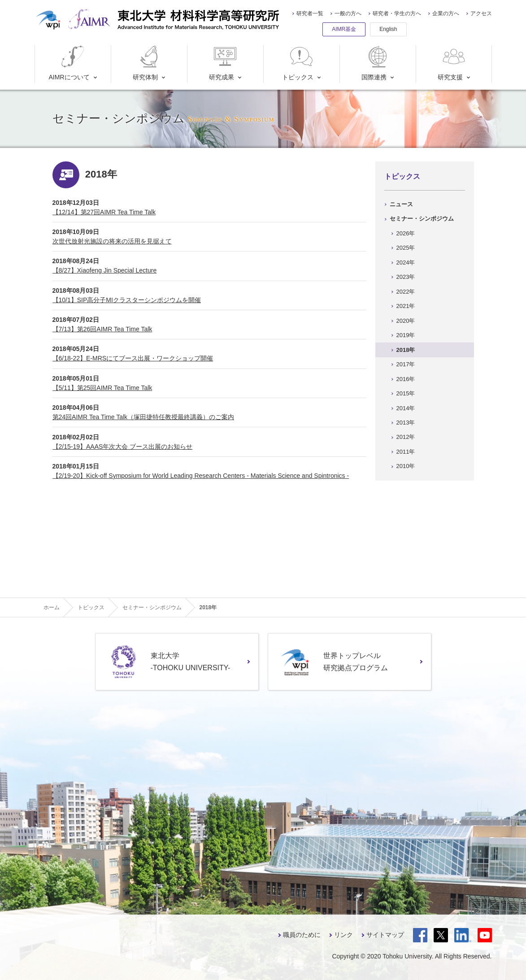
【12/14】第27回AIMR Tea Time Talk (104, 212)
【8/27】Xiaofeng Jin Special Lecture (105, 270)
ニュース (401, 204)
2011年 (406, 452)
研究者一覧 (310, 13)
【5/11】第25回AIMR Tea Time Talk (102, 388)
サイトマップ (385, 935)
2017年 (406, 364)
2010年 (406, 466)
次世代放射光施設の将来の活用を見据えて (112, 241)
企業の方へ (446, 13)
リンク (343, 935)
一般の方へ (348, 13)
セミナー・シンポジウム (422, 219)
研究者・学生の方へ (397, 13)
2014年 (406, 408)
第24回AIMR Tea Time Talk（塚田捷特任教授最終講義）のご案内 (143, 417)
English (388, 29)
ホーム (52, 607)
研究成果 (224, 63)
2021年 (406, 306)
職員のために (302, 935)
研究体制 (147, 63)
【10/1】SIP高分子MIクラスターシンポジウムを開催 (127, 300)
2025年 (406, 248)
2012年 (406, 437)
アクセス (481, 13)
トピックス (298, 63)
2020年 (406, 321)
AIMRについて (69, 63)
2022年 (406, 292)
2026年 (406, 233)
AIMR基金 (344, 29)
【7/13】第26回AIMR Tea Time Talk (102, 329)
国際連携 (376, 63)
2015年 (406, 393)
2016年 (406, 379)
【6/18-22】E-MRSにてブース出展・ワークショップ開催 (133, 358)
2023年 (406, 277)
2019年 (406, 335)
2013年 (406, 423)
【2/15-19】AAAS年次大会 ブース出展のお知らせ (123, 447)
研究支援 (452, 63)
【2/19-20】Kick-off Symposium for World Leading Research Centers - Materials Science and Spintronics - (201, 476)
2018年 (406, 350)
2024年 (406, 262)
